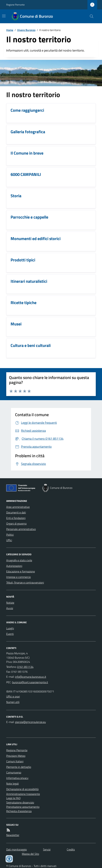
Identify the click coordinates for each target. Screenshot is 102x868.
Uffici (9, 540)
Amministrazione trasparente (23, 794)
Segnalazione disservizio (20, 802)
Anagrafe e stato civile (19, 560)
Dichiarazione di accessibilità (22, 789)
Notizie (10, 603)
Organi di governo (16, 524)
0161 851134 (25, 667)
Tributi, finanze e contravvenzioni (25, 582)
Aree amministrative (18, 507)
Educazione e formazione (21, 571)
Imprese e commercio (18, 577)
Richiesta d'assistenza (19, 811)
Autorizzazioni (14, 566)
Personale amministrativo (21, 529)
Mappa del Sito (30, 854)
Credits (71, 849)
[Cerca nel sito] (90, 16)
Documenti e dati (16, 512)
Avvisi (10, 608)
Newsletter (13, 835)
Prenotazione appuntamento (23, 807)
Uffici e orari (13, 696)
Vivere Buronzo (26, 30)
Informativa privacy (17, 778)
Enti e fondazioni (16, 518)
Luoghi (10, 628)
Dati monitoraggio (16, 849)
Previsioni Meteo (16, 756)
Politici (10, 535)
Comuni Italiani (15, 761)
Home (10, 30)
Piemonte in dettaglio (19, 767)
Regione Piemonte (15, 5)
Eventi (10, 634)
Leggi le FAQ (13, 798)
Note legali (12, 784)
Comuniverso (14, 772)
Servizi (47, 849)
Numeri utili (13, 702)
